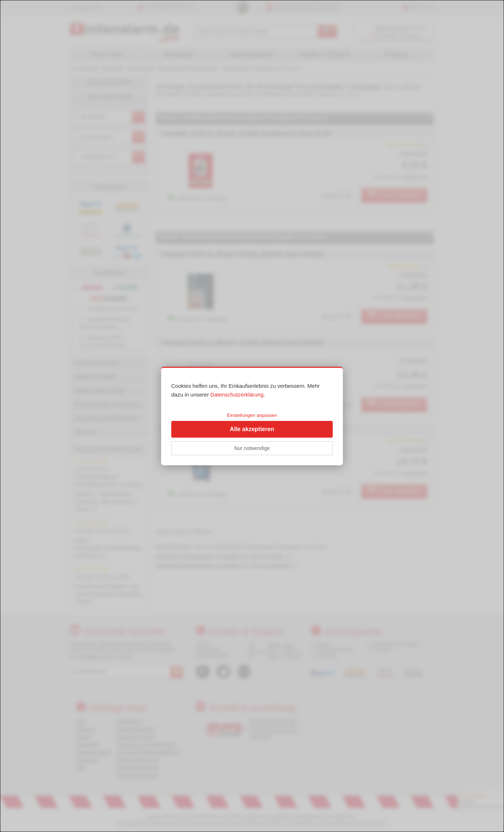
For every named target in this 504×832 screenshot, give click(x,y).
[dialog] (252, 416)
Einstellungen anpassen (252, 415)
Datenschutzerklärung (237, 395)
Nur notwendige (252, 448)
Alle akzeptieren (252, 429)
